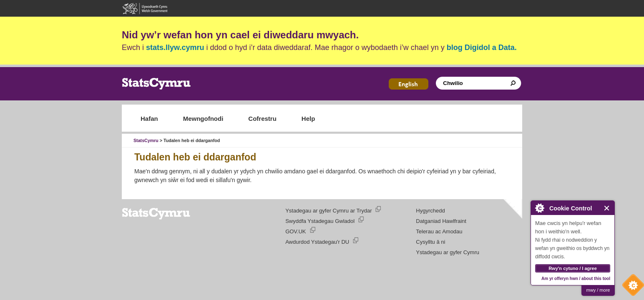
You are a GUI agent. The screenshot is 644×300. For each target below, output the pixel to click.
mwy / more (598, 290)
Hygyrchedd (430, 211)
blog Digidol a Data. (482, 47)
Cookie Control (631, 287)
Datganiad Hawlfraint (441, 221)
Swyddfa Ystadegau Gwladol (320, 221)
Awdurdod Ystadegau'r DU (317, 242)
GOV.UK (296, 231)
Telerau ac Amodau (439, 231)
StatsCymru (146, 140)
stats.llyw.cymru (175, 47)
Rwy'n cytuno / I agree (573, 268)
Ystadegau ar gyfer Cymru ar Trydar (328, 211)
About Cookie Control (539, 208)
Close (607, 208)
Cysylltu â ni (430, 242)
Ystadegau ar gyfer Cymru (448, 252)
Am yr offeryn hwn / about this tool (576, 279)
